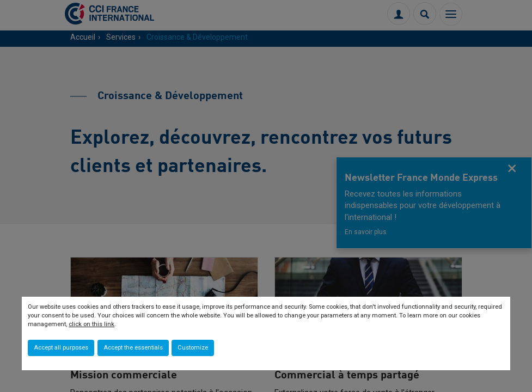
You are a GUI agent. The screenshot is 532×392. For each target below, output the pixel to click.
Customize (193, 348)
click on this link (91, 324)
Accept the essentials (133, 348)
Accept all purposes (61, 348)
